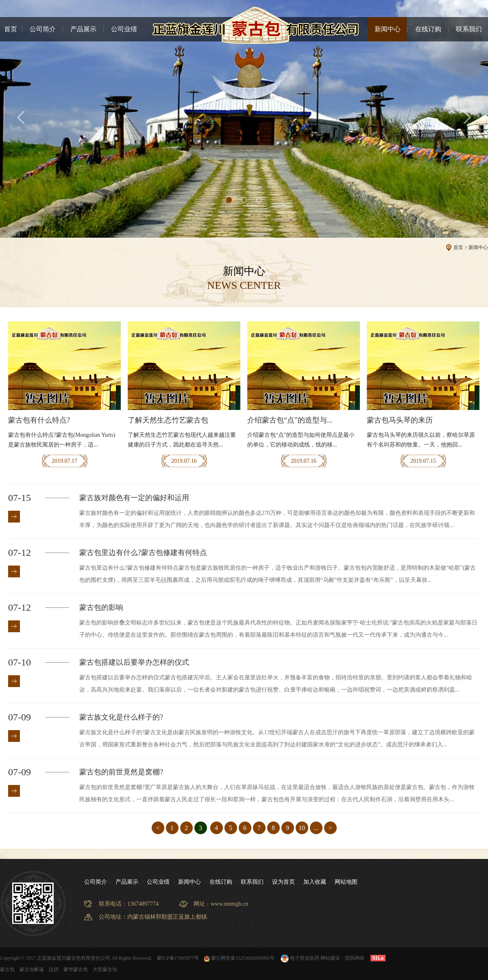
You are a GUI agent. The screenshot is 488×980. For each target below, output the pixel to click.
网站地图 (346, 882)
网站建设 (330, 958)
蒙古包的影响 (101, 607)
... (316, 828)
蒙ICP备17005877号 (178, 958)
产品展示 (83, 29)
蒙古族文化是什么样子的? (121, 717)
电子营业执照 (299, 958)
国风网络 (355, 958)
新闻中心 (388, 29)
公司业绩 (124, 29)
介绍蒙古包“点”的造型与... (290, 420)
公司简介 (43, 29)
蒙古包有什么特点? (39, 420)
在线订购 (428, 29)
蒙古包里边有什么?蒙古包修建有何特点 (143, 553)
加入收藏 (315, 882)
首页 (11, 29)
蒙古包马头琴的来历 (400, 420)
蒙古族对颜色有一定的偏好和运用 (134, 498)
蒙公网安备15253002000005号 (239, 958)
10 (302, 828)
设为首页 (283, 882)
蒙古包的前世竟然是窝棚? (121, 772)
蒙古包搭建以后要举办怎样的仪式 (134, 662)
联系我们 (469, 29)
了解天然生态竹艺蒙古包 (168, 420)
